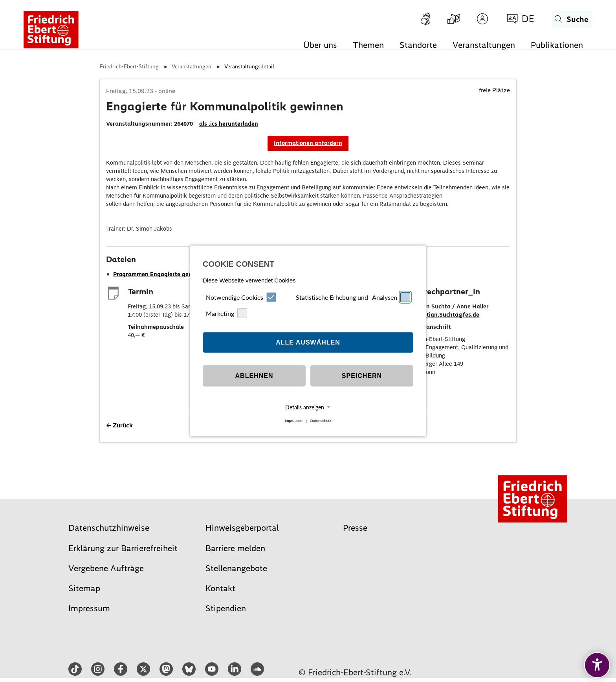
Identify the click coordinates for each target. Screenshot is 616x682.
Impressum (294, 421)
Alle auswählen (308, 342)
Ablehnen (254, 376)
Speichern (362, 376)
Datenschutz (321, 421)
